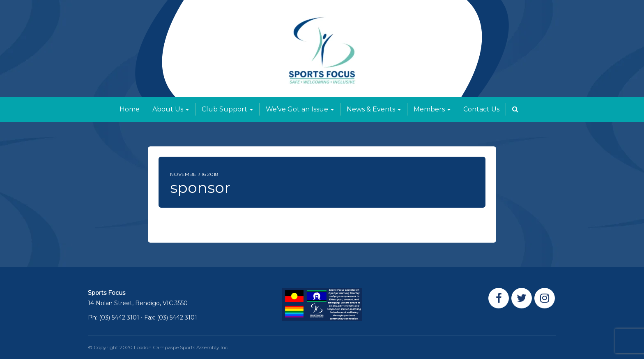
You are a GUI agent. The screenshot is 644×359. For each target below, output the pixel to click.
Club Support (227, 109)
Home (130, 109)
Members (432, 109)
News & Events (374, 109)
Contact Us (481, 109)
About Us (171, 109)
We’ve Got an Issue (300, 109)
